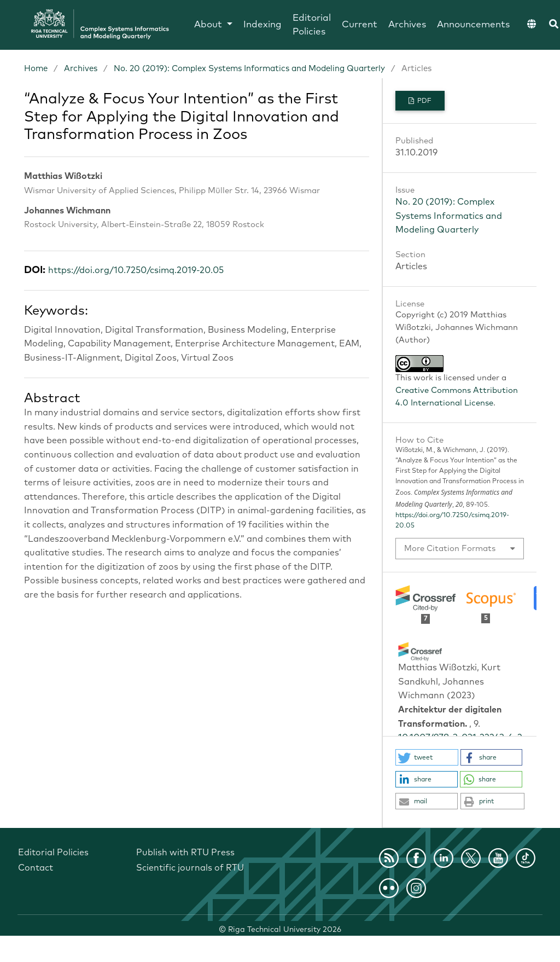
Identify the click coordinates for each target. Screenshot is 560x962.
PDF (424, 101)
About (209, 25)
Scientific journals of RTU (190, 868)
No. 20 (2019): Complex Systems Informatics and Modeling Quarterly (249, 69)
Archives (407, 25)
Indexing (262, 25)
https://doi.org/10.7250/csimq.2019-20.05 (136, 270)
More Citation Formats (450, 549)
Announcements (473, 25)
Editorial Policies (312, 25)
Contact (36, 868)
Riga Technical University (285, 930)
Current (360, 25)
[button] (427, 757)
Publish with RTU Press (185, 853)
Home (36, 69)
